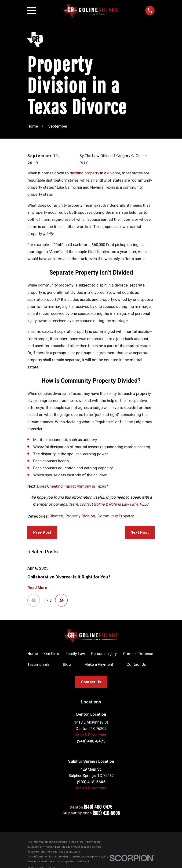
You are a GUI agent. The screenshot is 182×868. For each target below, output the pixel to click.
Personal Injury (104, 654)
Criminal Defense (138, 654)
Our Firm (52, 654)
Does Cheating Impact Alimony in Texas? (73, 486)
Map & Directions (91, 735)
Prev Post (42, 532)
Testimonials (38, 665)
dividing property (85, 173)
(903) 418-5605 (106, 813)
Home (33, 654)
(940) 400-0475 (98, 807)
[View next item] (62, 600)
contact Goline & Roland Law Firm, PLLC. (115, 504)
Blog (67, 665)
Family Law (75, 654)
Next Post (140, 532)
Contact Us (136, 665)
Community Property (116, 516)
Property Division (80, 516)
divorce (114, 173)
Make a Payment (99, 665)
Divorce (56, 516)
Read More (37, 588)
